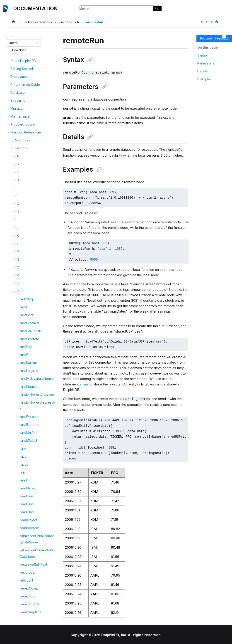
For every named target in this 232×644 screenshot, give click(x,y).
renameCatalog (31, 225)
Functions (65, 22)
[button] (18, 61)
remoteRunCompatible (37, 125)
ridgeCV (26, 535)
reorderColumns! (32, 257)
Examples (204, 79)
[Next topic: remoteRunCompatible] (212, 22)
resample (27, 328)
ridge (24, 519)
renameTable (30, 249)
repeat (25, 273)
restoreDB (28, 419)
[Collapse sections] (203, 22)
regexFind (28, 77)
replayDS (27, 312)
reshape (26, 395)
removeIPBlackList (34, 177)
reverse (26, 481)
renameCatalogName (36, 233)
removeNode (30, 193)
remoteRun (94, 22)
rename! (26, 217)
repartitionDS (30, 265)
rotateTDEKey (30, 582)
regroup (26, 109)
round (24, 590)
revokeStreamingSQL (36, 497)
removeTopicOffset (34, 209)
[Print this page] (217, 22)
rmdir (24, 559)
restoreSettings (31, 427)
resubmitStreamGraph (36, 457)
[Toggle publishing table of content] (8, 36)
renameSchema (32, 241)
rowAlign (26, 614)
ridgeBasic (28, 527)
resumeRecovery (33, 465)
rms (23, 566)
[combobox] (22, 43)
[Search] (157, 8)
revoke (25, 489)
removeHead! (30, 169)
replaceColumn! (32, 296)
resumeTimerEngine (35, 473)
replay (25, 304)
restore (25, 411)
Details (202, 71)
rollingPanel (29, 574)
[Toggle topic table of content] (224, 36)
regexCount (29, 69)
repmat (25, 320)
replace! (26, 280)
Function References (36, 22)
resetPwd (27, 373)
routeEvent (28, 598)
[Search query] (121, 8)
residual (26, 403)
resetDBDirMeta (32, 336)
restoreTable (30, 449)
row (23, 606)
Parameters (206, 63)
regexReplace (31, 93)
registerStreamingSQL (36, 101)
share (84, 384)
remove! (26, 147)
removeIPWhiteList (34, 185)
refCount (27, 61)
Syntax (202, 55)
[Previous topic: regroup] (208, 22)
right (23, 543)
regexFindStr (30, 85)
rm (22, 551)
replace (26, 288)
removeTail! (29, 201)
